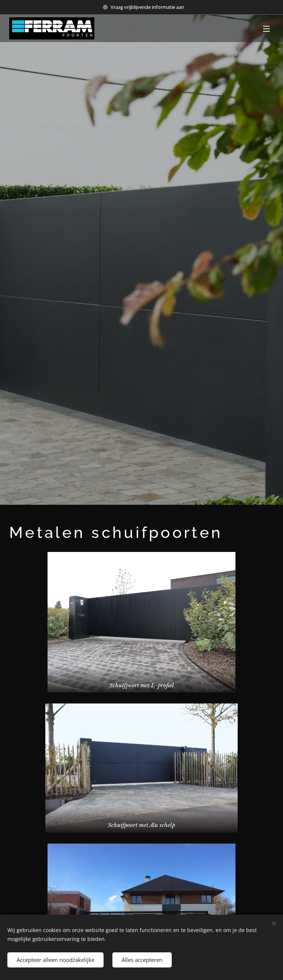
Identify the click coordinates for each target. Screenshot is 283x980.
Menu (266, 29)
